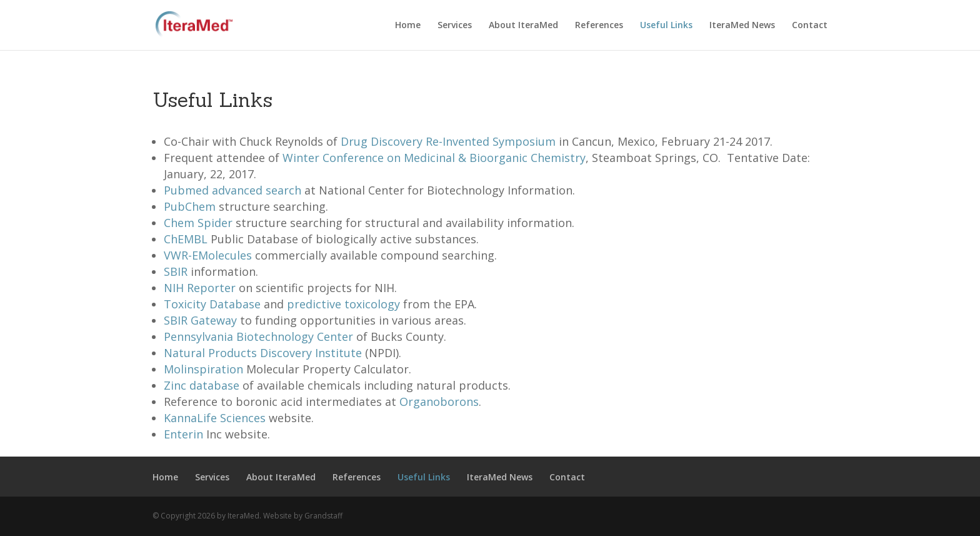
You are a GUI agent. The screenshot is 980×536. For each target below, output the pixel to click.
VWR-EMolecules (208, 255)
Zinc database (202, 385)
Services (455, 26)
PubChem (190, 206)
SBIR (176, 271)
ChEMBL (186, 239)
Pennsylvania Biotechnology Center (258, 336)
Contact (810, 26)
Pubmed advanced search (232, 190)
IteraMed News (742, 26)
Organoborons (439, 402)
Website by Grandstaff (303, 516)
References (599, 26)
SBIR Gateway (200, 320)
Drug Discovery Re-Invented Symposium (448, 141)
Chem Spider (198, 223)
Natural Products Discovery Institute (263, 353)
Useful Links (666, 26)
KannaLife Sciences (215, 418)
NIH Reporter (200, 288)
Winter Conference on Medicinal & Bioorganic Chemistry (434, 158)
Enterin (183, 434)
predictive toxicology (343, 304)
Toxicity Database (212, 304)
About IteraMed (523, 26)
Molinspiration (203, 369)
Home (408, 26)
